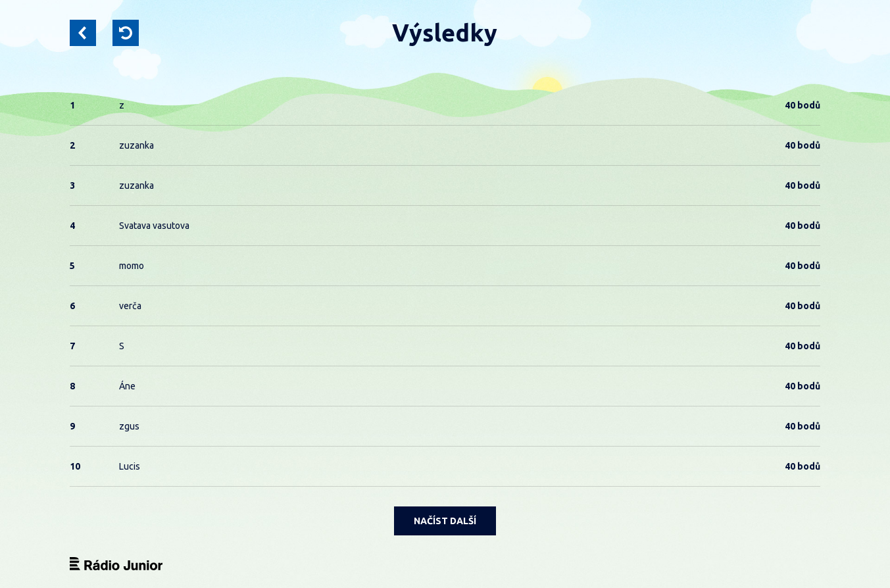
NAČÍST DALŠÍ (445, 521)
